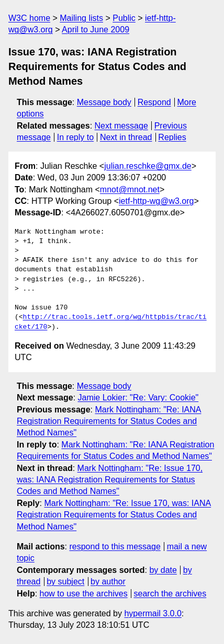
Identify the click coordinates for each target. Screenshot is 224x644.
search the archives (170, 594)
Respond (154, 102)
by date (163, 570)
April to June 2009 (96, 30)
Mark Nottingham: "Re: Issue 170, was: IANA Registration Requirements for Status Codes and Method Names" (110, 480)
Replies (172, 137)
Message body (104, 102)
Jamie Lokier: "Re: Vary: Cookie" (138, 398)
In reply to (75, 137)
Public (124, 18)
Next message (121, 126)
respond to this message (115, 547)
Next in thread (126, 137)
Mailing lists (81, 18)
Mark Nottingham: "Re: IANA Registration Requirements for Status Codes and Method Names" (109, 421)
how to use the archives (84, 594)
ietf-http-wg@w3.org (156, 201)
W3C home (29, 18)
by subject (65, 582)
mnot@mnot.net (130, 189)
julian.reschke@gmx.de (148, 166)
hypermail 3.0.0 (153, 613)
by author (108, 582)
